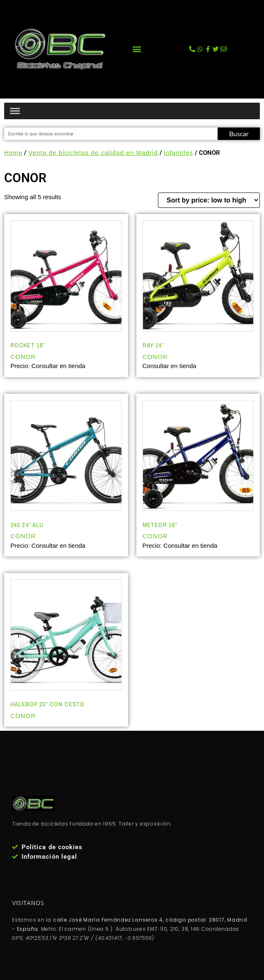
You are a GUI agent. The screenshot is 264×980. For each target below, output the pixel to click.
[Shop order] (209, 200)
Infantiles (178, 153)
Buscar (239, 134)
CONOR (23, 357)
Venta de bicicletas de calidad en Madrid (93, 153)
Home (13, 153)
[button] (137, 49)
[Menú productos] (15, 111)
